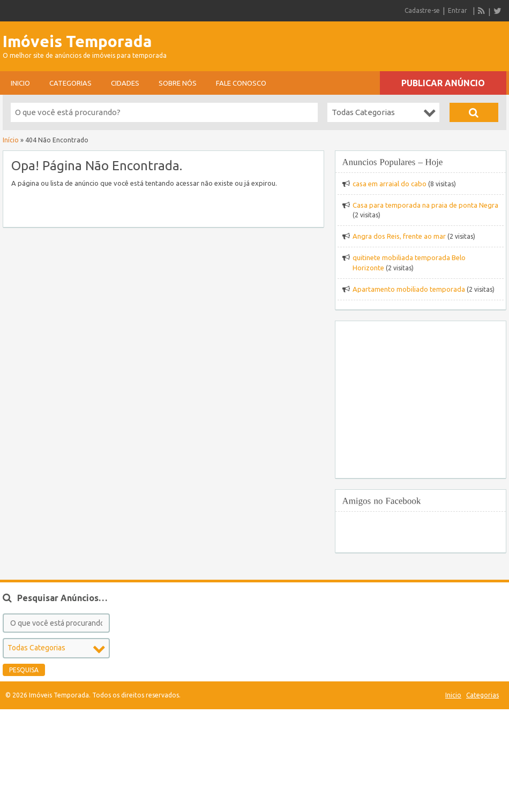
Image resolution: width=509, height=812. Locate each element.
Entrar (458, 10)
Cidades (125, 83)
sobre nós (178, 83)
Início (11, 140)
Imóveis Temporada (77, 41)
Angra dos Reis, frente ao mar (399, 236)
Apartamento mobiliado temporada (409, 289)
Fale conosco (241, 83)
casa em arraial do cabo (390, 184)
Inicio (20, 83)
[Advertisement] (381, 43)
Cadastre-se (422, 10)
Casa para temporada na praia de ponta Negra (425, 205)
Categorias (70, 83)
